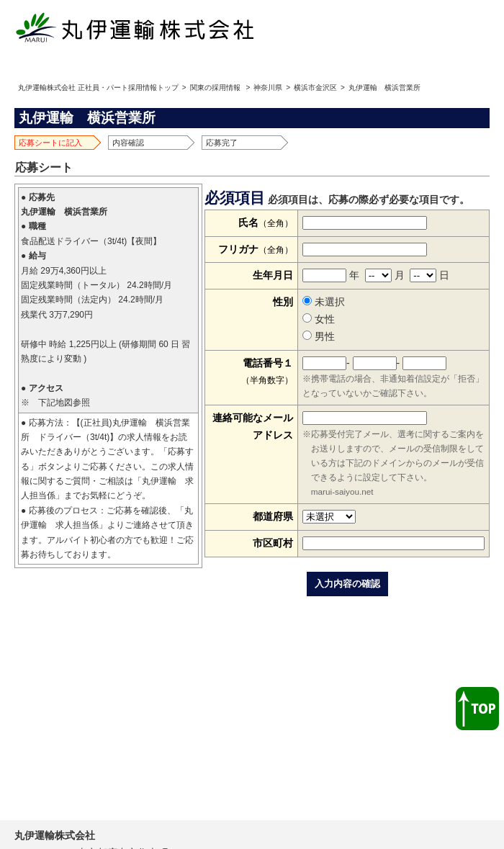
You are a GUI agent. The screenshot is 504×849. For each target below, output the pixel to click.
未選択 (324, 302)
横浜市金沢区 (315, 87)
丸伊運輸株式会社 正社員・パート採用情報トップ (98, 87)
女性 (319, 319)
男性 (319, 336)
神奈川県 (268, 87)
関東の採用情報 (215, 87)
